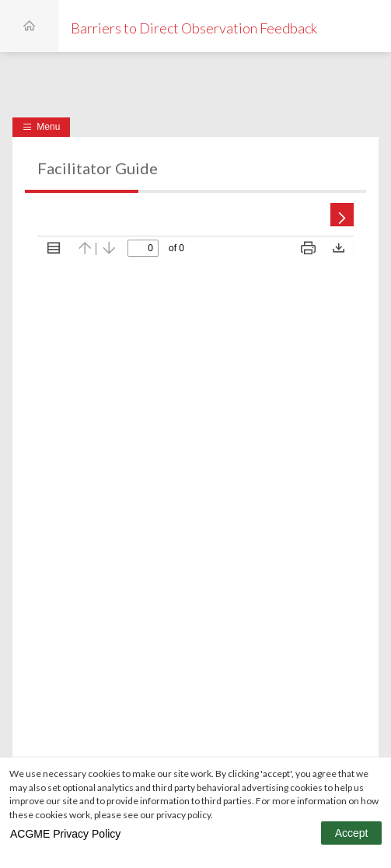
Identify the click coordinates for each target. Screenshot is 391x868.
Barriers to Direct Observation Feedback (194, 28)
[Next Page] (338, 210)
